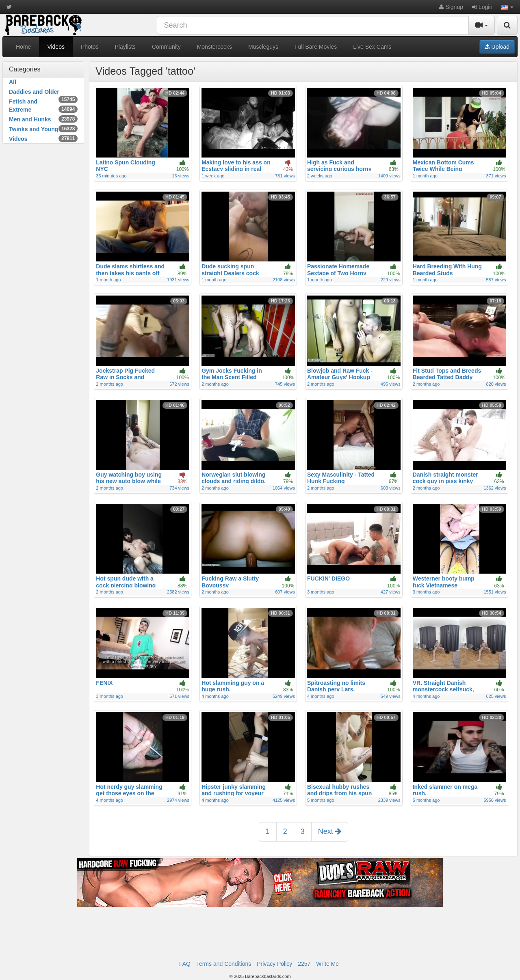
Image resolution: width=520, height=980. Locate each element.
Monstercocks (214, 47)
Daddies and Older (43, 92)
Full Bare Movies (316, 47)
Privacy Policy (274, 964)
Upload (497, 47)
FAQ (185, 964)
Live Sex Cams (372, 47)
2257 (304, 964)
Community (166, 47)
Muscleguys (263, 47)
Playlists (125, 47)
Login (482, 7)
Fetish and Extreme (43, 106)
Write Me (327, 964)
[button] (507, 7)
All (13, 82)
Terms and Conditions (224, 964)
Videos (56, 47)
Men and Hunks (43, 119)
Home (23, 47)
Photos (90, 47)
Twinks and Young (43, 129)
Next (330, 831)
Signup (451, 7)
